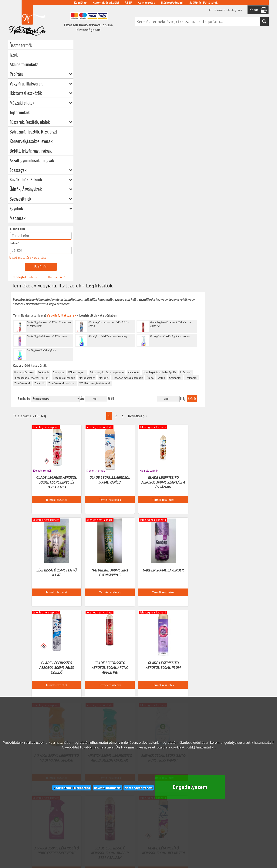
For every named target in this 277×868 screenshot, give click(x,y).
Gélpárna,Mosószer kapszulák (172, 131)
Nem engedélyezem (139, 787)
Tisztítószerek (88, 142)
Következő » (202, 175)
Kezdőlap (81, 2)
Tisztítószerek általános (127, 142)
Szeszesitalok (41, 199)
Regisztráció (57, 277)
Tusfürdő (105, 142)
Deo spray (124, 131)
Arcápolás (109, 131)
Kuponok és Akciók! (106, 2)
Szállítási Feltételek (204, 2)
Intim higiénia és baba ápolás (225, 131)
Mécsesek (18, 218)
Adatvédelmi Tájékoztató (72, 787)
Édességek (41, 170)
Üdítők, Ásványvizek (41, 189)
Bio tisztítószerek (89, 131)
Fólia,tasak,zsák (142, 131)
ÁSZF (129, 2)
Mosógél (169, 137)
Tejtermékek (20, 112)
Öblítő (215, 137)
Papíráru (41, 74)
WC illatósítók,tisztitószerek (160, 142)
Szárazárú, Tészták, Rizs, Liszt (33, 131)
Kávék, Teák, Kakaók (41, 179)
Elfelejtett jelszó (25, 277)
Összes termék (21, 45)
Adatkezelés (147, 2)
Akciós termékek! (24, 64)
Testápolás (257, 137)
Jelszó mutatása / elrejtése (28, 257)
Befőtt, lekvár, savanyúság (31, 151)
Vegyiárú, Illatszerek (41, 83)
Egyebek (41, 208)
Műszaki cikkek (41, 102)
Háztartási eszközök (41, 93)
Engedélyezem (190, 786)
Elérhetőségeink (173, 2)
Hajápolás (199, 131)
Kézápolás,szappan (129, 137)
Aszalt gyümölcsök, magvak (32, 160)
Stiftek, (227, 137)
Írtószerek (251, 131)
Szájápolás (240, 137)
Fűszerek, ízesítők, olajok (41, 122)
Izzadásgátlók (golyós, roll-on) (97, 137)
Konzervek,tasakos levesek (31, 141)
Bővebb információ (107, 787)
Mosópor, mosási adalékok (193, 137)
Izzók (14, 54)
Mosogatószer (152, 137)
